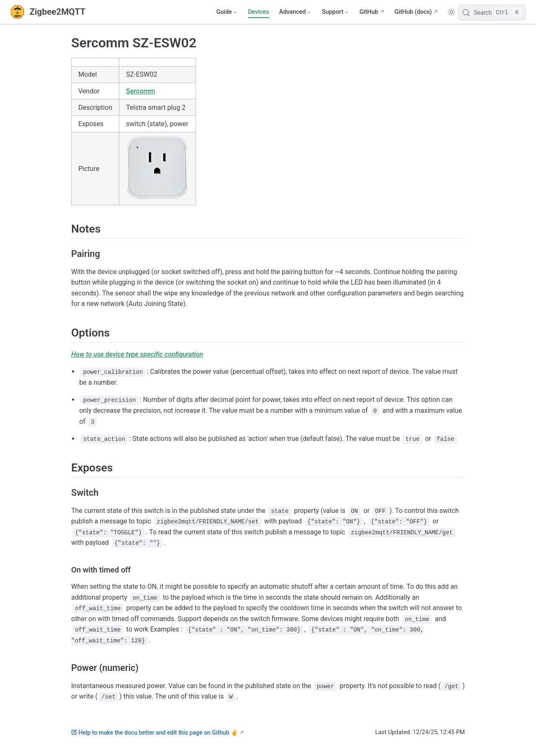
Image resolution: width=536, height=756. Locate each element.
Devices (258, 12)
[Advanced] (296, 12)
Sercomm (140, 91)
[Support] (336, 12)
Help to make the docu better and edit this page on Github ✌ (155, 733)
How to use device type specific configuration (137, 354)
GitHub (369, 12)
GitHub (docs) (413, 12)
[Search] (492, 13)
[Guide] (227, 12)
